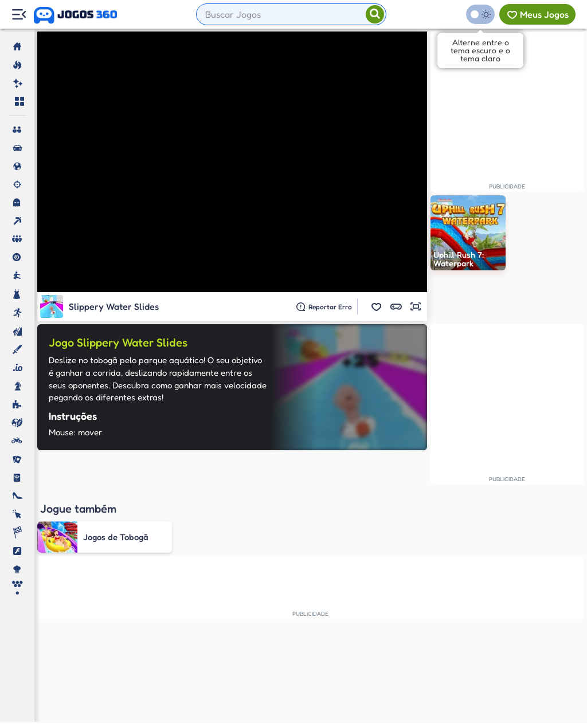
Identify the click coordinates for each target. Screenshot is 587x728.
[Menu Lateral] (19, 15)
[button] (377, 306)
